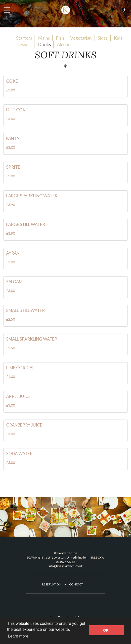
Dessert (24, 44)
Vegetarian (81, 38)
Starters (24, 38)
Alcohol (64, 44)
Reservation (52, 584)
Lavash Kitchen (66, 10)
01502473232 (65, 562)
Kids (118, 38)
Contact (76, 584)
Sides (103, 38)
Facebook (124, 10)
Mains (44, 38)
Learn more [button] (18, 636)
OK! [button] (106, 630)
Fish (60, 38)
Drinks (44, 44)
